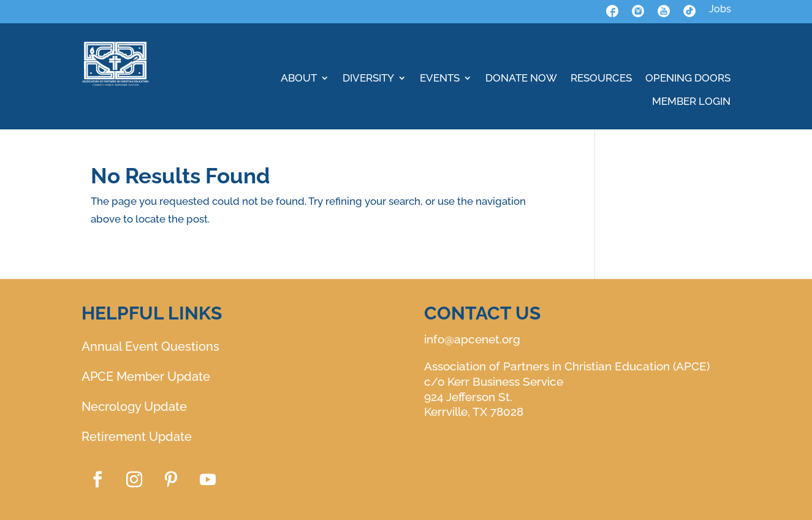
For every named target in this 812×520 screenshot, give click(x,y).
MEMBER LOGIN (691, 101)
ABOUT (299, 78)
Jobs (720, 10)
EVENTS (440, 78)
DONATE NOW (521, 78)
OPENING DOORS (688, 78)
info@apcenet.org (472, 339)
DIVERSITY (368, 78)
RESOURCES (601, 78)
